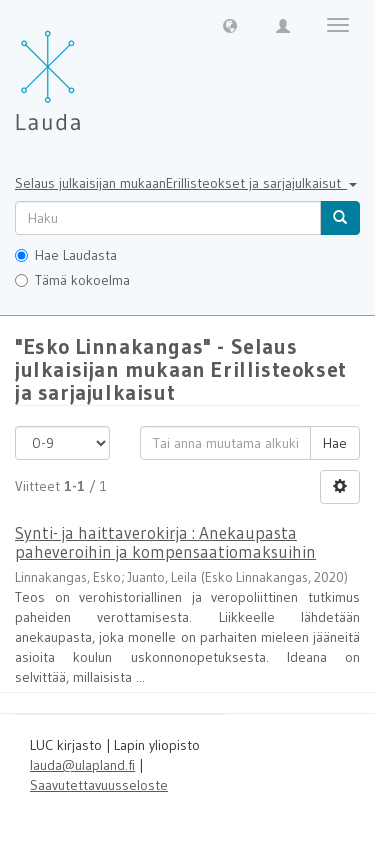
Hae (335, 443)
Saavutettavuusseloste (99, 785)
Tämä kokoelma (72, 280)
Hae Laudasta (66, 255)
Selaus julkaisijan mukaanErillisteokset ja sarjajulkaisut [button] (186, 183)
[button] (230, 25)
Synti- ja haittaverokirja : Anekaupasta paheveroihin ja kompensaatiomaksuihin (165, 542)
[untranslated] (168, 218)
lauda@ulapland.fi (82, 765)
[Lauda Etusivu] (90, 70)
